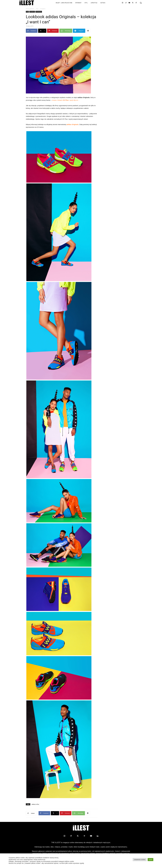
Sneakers (32, 12)
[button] (141, 3)
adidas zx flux (35, 804)
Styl (37, 9)
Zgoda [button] (150, 860)
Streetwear (39, 12)
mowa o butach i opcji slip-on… (66, 100)
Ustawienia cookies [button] (140, 860)
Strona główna (30, 9)
